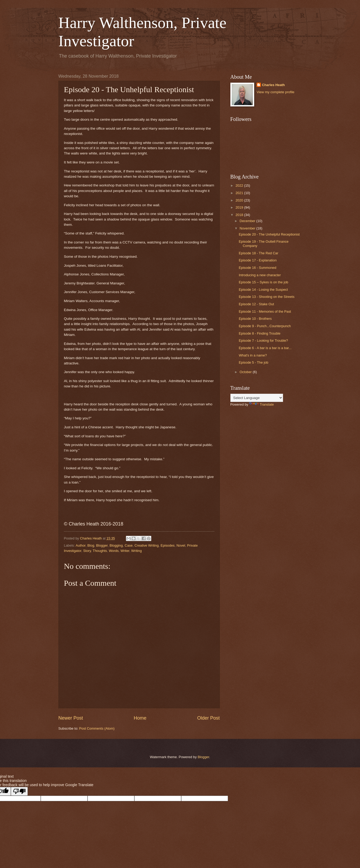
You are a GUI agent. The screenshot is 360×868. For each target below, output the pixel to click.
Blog (91, 545)
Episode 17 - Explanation (258, 260)
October (246, 372)
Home (140, 718)
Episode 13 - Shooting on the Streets (267, 297)
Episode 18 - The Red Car (259, 253)
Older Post (208, 718)
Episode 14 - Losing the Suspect (263, 290)
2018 (240, 215)
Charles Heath (273, 85)
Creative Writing (147, 545)
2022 (240, 186)
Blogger (102, 545)
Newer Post (71, 718)
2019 (240, 207)
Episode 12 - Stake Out (256, 304)
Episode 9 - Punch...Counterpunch (265, 326)
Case (129, 545)
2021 (240, 193)
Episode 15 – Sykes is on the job (264, 282)
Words (114, 551)
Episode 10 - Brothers (255, 319)
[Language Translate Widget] (257, 398)
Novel (181, 545)
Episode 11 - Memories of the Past (265, 311)
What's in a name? (253, 355)
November (248, 228)
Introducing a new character (260, 275)
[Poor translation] (19, 791)
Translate (261, 404)
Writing (136, 551)
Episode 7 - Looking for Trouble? (263, 341)
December (248, 221)
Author (81, 545)
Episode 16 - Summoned (258, 268)
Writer (125, 551)
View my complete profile (275, 92)
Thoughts (100, 551)
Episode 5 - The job (254, 362)
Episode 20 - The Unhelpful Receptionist (269, 234)
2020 (240, 200)
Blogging (116, 545)
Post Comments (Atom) (97, 728)
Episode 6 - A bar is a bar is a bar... (265, 348)
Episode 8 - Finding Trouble (260, 333)
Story (87, 551)
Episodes (168, 545)
